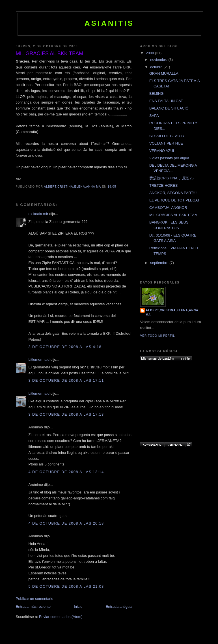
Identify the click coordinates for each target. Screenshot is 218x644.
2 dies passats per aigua (169, 158)
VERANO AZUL (162, 151)
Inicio (78, 607)
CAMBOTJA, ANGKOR (168, 208)
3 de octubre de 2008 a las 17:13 (66, 414)
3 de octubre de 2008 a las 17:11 (66, 380)
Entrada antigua (119, 607)
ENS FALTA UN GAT (166, 101)
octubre (157, 67)
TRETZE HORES (163, 185)
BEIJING (157, 94)
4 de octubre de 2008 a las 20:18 (66, 523)
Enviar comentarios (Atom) (61, 617)
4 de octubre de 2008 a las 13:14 (66, 472)
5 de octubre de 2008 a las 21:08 (66, 586)
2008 (151, 53)
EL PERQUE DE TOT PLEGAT (174, 200)
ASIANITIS (109, 23)
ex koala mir (38, 214)
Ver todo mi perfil (158, 336)
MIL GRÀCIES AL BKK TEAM (173, 215)
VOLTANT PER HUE (166, 143)
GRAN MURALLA (164, 73)
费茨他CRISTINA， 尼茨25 (171, 178)
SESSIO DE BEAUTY (167, 136)
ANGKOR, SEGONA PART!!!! (173, 193)
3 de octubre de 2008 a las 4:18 (65, 347)
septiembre (160, 263)
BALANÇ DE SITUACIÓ (169, 108)
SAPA (154, 116)
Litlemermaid (39, 359)
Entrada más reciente (33, 607)
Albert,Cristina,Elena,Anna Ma (172, 313)
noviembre (159, 60)
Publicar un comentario (35, 599)
